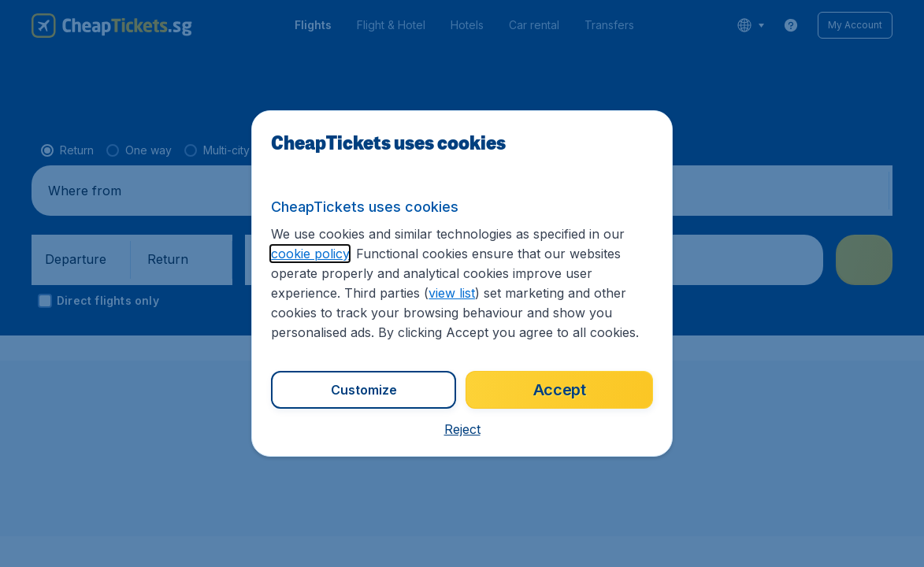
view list (452, 293)
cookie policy (310, 254)
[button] (462, 429)
